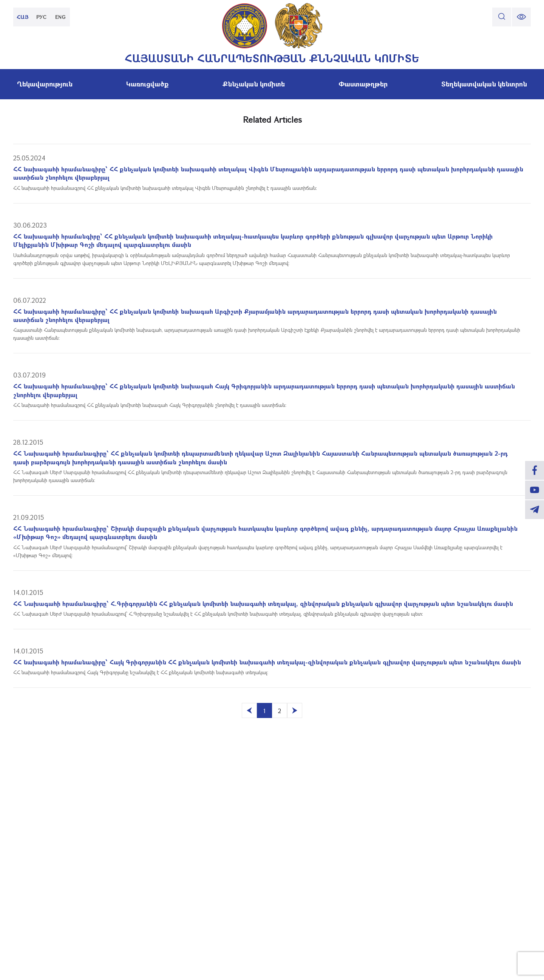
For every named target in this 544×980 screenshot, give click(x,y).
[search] (502, 17)
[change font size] (521, 17)
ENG (60, 17)
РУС (42, 17)
